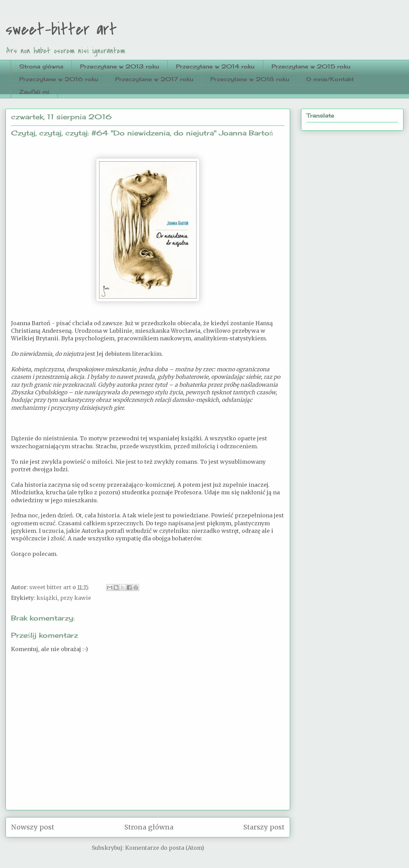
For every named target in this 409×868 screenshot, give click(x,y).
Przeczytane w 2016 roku (59, 79)
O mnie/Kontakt (330, 79)
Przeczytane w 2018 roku (250, 79)
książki (47, 598)
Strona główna (41, 66)
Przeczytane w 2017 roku (154, 79)
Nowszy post (33, 827)
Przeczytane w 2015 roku (311, 66)
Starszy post (264, 827)
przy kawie (76, 598)
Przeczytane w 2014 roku (215, 66)
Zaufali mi (34, 92)
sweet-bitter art (61, 30)
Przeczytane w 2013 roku (120, 66)
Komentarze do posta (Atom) (165, 848)
